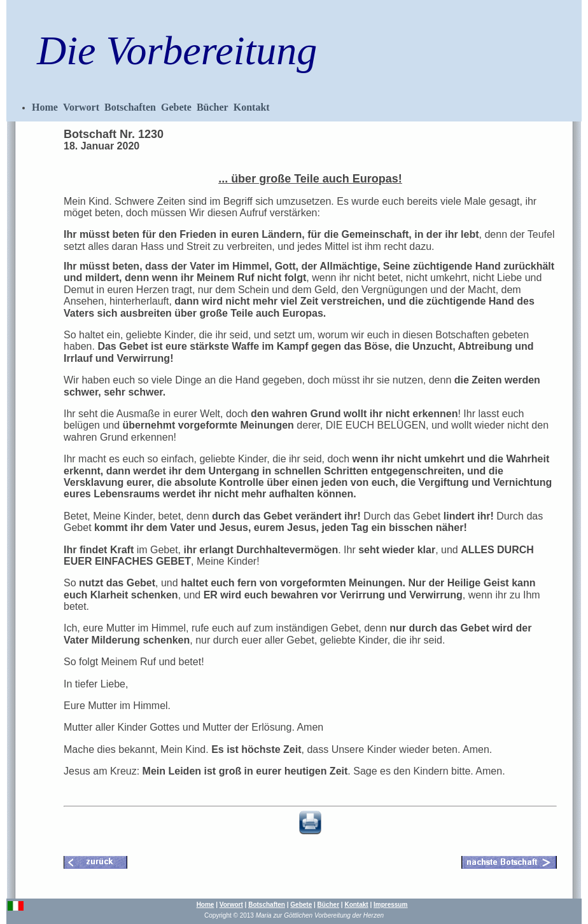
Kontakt (252, 107)
